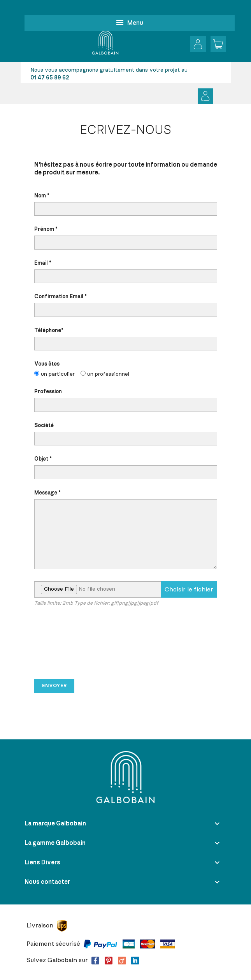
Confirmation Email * (126, 305)
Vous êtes (126, 370)
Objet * (126, 468)
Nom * (126, 205)
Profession (126, 400)
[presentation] (93, 646)
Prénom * (126, 238)
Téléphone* (126, 339)
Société (126, 434)
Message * (126, 530)
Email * (126, 272)
